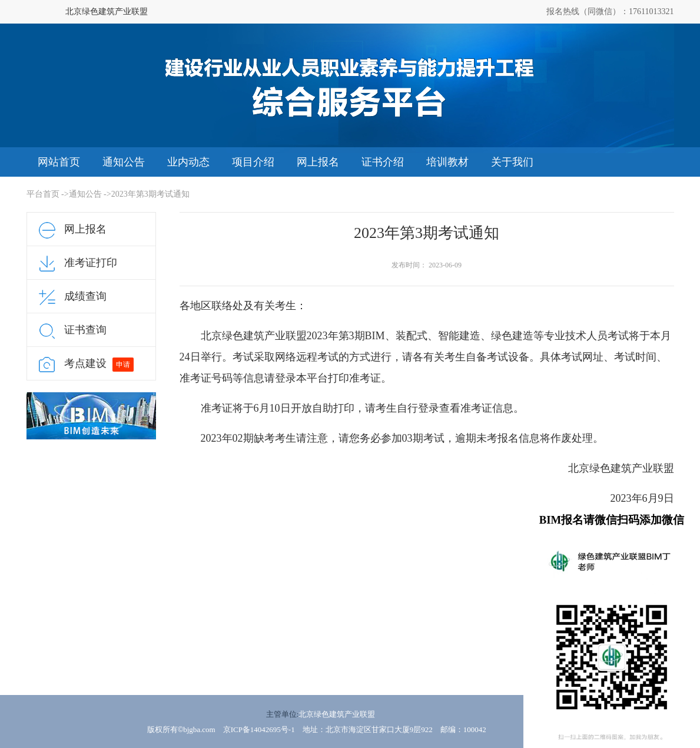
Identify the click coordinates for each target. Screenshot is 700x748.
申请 (123, 365)
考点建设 (85, 363)
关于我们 (512, 162)
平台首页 (43, 194)
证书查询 (85, 330)
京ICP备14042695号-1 (259, 729)
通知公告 (124, 162)
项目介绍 (253, 162)
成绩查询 (85, 296)
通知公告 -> (90, 194)
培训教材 (447, 162)
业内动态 (188, 162)
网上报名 (318, 162)
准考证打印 (91, 263)
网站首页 (59, 162)
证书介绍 (383, 162)
